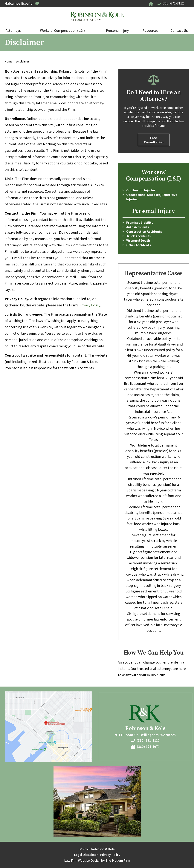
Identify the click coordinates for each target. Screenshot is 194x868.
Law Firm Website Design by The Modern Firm (97, 860)
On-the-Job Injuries (141, 190)
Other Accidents (139, 245)
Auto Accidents (138, 227)
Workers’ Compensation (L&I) (62, 30)
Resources (150, 30)
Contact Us (179, 30)
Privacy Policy (90, 305)
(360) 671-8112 (173, 3)
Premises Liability (140, 223)
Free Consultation (154, 140)
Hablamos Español (19, 3)
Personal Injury (117, 30)
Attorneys (13, 30)
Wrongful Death (138, 240)
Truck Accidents (138, 236)
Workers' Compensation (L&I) (154, 176)
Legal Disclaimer (86, 855)
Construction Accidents (144, 231)
